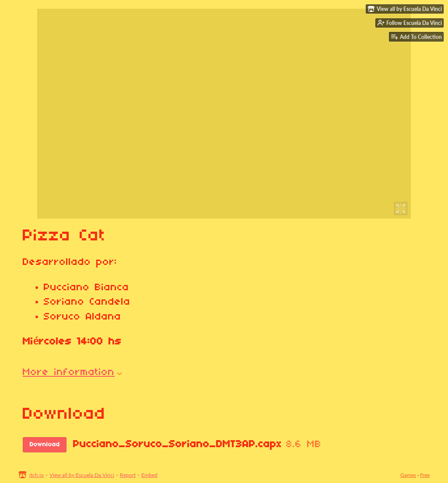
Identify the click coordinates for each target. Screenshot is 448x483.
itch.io (37, 475)
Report (128, 475)
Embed (149, 475)
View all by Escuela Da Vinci (82, 475)
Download (45, 445)
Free (425, 475)
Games (408, 475)
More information (72, 372)
